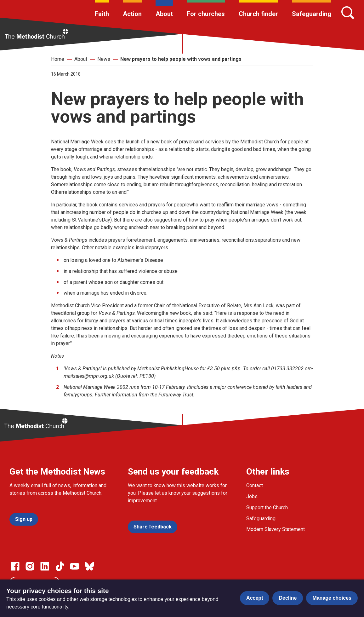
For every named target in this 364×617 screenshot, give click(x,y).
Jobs (252, 496)
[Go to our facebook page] (15, 566)
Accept (255, 598)
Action (132, 14)
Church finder (258, 14)
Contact (255, 485)
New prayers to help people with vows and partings (181, 59)
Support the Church (267, 507)
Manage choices (332, 598)
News (104, 59)
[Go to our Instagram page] (30, 566)
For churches (206, 14)
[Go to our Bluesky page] (89, 566)
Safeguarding (312, 14)
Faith (102, 14)
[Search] (348, 13)
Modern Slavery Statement (276, 529)
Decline (288, 598)
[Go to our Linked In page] (45, 566)
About (164, 14)
